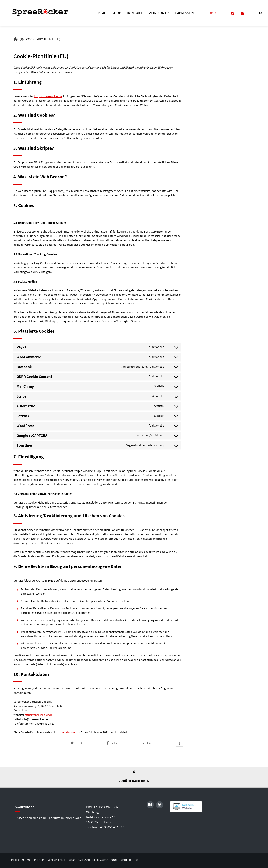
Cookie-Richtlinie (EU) (134, 860)
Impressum (185, 13)
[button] (86, 743)
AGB (30, 860)
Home (101, 13)
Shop (116, 13)
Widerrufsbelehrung (65, 860)
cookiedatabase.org (68, 732)
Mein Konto (159, 13)
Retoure (42, 860)
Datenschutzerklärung (100, 860)
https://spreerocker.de (48, 96)
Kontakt (135, 13)
